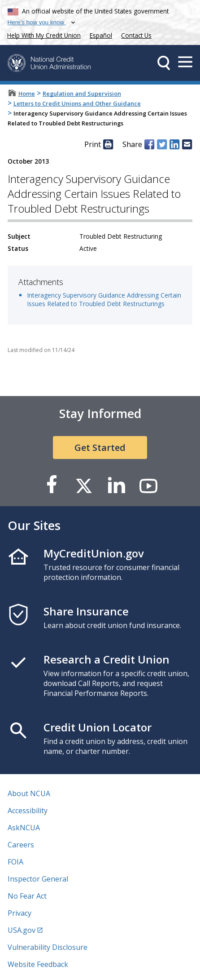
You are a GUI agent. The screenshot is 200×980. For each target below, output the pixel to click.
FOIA (15, 862)
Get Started (100, 448)
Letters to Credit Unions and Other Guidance (77, 103)
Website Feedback (38, 964)
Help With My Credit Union (42, 34)
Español (101, 35)
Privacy (20, 913)
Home (27, 94)
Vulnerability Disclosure (48, 947)
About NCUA (29, 793)
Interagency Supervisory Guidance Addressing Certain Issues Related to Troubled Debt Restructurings (104, 299)
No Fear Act (27, 896)
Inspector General (38, 879)
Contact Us (136, 35)
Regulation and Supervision (82, 94)
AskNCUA (24, 828)
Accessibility (28, 811)
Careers (21, 845)
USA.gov (22, 930)
